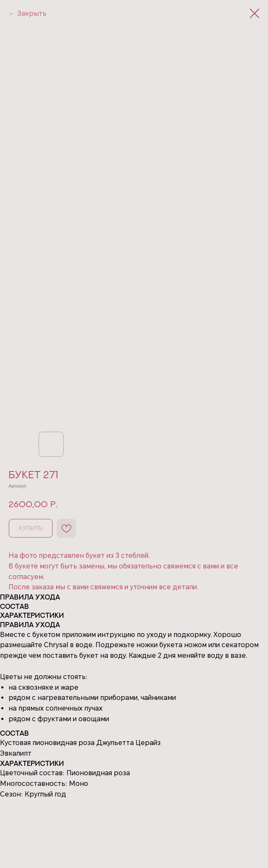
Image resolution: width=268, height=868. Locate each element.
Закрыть (32, 13)
